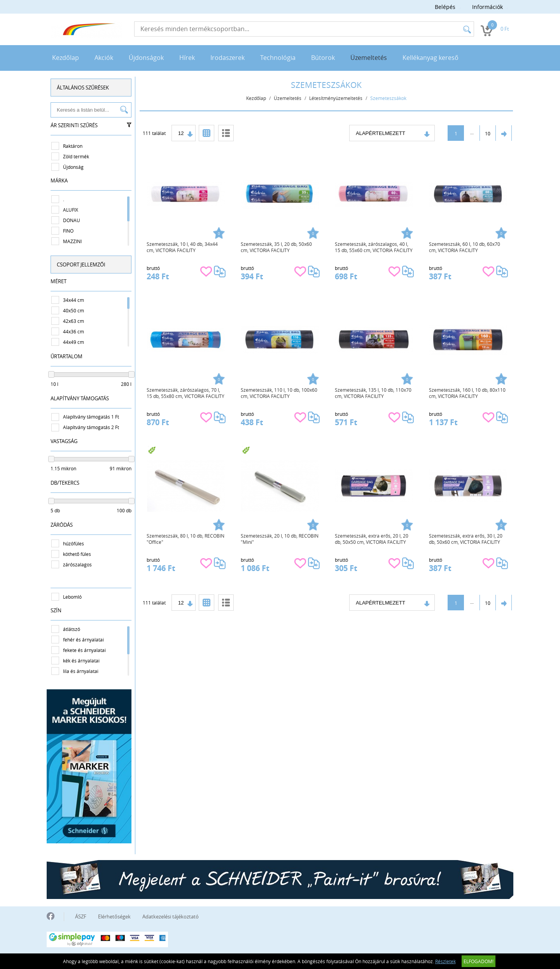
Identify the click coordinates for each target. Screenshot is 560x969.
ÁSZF (81, 916)
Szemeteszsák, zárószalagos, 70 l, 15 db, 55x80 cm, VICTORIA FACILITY (185, 393)
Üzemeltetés (369, 58)
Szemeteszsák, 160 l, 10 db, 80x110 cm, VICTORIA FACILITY (467, 393)
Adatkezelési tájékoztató (171, 916)
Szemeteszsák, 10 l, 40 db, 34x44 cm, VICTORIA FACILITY (182, 247)
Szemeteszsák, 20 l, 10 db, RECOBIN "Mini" (280, 539)
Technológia (278, 58)
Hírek (187, 58)
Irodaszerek (227, 58)
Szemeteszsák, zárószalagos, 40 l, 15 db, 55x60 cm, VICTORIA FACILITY (374, 247)
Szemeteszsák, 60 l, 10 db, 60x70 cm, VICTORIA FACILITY (465, 247)
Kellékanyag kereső (430, 58)
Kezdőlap (66, 58)
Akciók (104, 58)
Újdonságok (146, 58)
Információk (487, 7)
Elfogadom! (479, 961)
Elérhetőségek (114, 916)
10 (488, 133)
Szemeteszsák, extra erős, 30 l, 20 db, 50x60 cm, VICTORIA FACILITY (466, 539)
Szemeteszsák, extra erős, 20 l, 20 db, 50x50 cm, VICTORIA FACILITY (372, 539)
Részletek (445, 961)
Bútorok (323, 58)
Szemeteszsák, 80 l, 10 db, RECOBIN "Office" (185, 539)
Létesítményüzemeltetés (336, 98)
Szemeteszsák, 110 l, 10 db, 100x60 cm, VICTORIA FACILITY (279, 393)
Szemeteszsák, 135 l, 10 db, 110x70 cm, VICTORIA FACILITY (373, 393)
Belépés (445, 7)
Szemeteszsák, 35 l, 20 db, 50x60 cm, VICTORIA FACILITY (276, 247)
